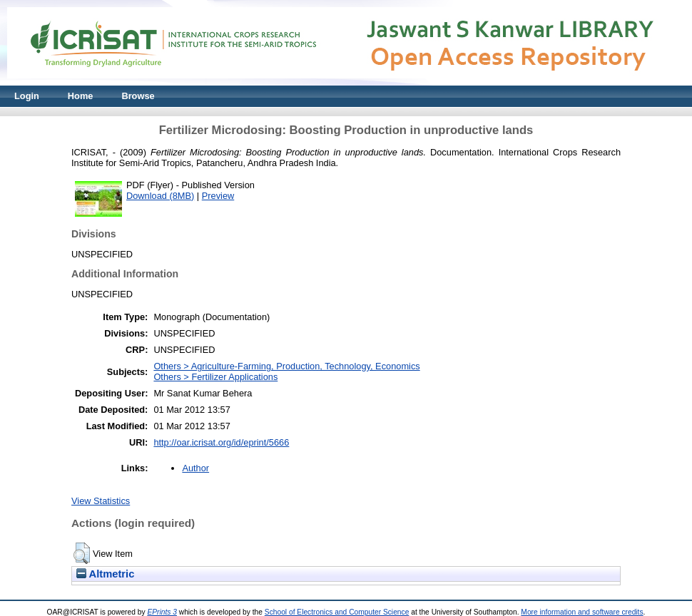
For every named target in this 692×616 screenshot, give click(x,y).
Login (27, 96)
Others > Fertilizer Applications (215, 377)
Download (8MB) (160, 196)
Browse (138, 96)
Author (195, 468)
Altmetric (105, 574)
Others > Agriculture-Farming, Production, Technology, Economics (286, 366)
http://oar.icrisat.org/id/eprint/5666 (221, 442)
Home (81, 96)
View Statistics (101, 501)
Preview (218, 196)
